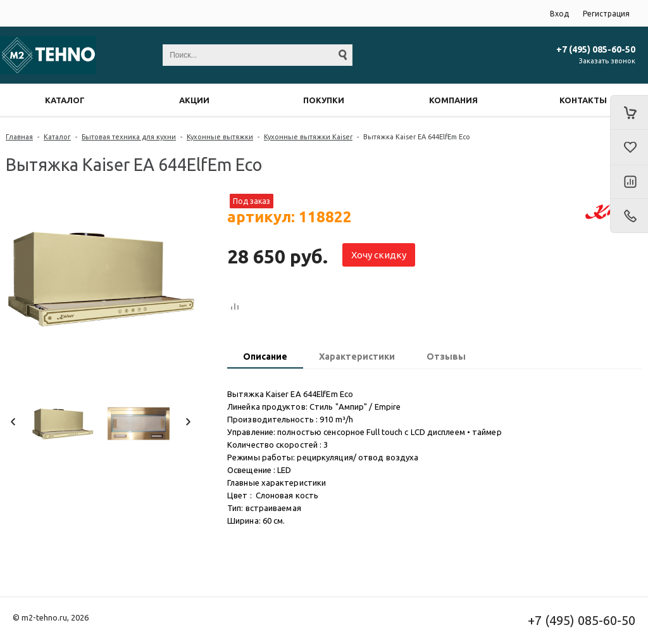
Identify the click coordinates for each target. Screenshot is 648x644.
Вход (559, 14)
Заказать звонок (607, 61)
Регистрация (606, 14)
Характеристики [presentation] (357, 357)
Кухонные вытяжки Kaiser (308, 137)
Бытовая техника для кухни (129, 137)
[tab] (265, 358)
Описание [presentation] (265, 357)
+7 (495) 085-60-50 (596, 49)
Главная (19, 137)
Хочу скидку (379, 255)
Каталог (57, 137)
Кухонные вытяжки (220, 137)
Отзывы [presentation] (446, 357)
